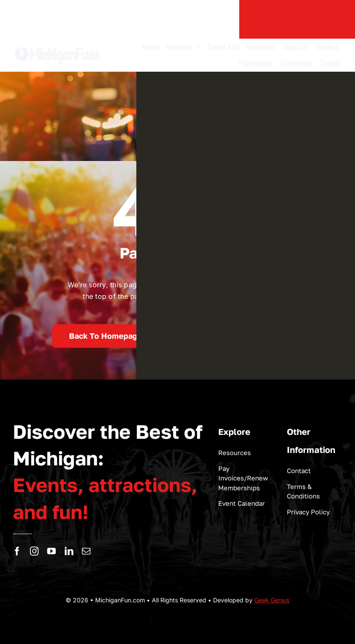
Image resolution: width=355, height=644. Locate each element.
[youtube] (51, 551)
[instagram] (34, 551)
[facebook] (17, 551)
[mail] (86, 551)
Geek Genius (272, 600)
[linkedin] (69, 551)
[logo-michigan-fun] (58, 47)
